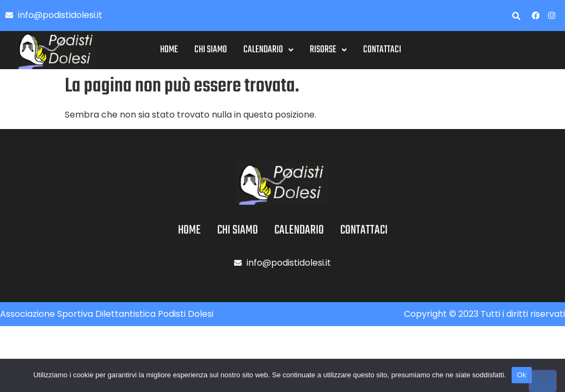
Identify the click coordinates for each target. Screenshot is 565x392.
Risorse (328, 50)
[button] (268, 50)
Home (169, 50)
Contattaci (382, 50)
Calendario (268, 50)
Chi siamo (211, 50)
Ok (522, 375)
